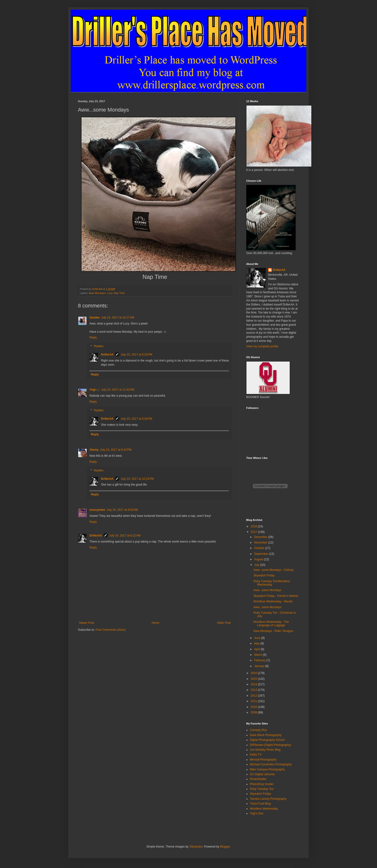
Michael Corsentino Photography (271, 764)
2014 (254, 684)
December (261, 537)
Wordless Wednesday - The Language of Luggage (271, 624)
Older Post (224, 623)
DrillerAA (107, 355)
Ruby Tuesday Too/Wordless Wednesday (272, 583)
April (257, 649)
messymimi (97, 510)
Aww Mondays (97, 293)
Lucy (110, 293)
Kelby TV (256, 755)
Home (156, 623)
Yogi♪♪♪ (95, 390)
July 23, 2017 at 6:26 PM (136, 419)
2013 (254, 690)
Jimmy (94, 450)
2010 (254, 707)
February (260, 660)
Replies (99, 346)
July (257, 565)
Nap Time (119, 293)
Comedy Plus (258, 730)
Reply (93, 337)
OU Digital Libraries (262, 774)
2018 (254, 526)
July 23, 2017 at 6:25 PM (136, 355)
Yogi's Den (257, 813)
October (260, 548)
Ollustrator (196, 847)
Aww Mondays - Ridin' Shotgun (273, 631)
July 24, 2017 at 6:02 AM (122, 510)
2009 (254, 712)
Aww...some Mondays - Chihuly (273, 570)
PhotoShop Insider (262, 784)
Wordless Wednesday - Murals (273, 601)
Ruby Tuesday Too (262, 789)
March (259, 655)
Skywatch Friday (264, 575)
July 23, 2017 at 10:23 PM (137, 479)
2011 (254, 701)
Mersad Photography (263, 760)
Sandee (95, 318)
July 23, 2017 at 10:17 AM (118, 318)
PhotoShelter (258, 779)
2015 (254, 679)
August (259, 559)
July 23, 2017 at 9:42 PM (116, 450)
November (261, 543)
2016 (254, 673)
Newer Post (87, 623)
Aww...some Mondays (267, 590)
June (258, 638)
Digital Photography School (267, 740)
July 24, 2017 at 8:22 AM (125, 536)
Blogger (225, 847)
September (262, 554)
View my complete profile (262, 346)
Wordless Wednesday (264, 809)
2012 (254, 696)
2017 (254, 532)
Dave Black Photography (266, 735)
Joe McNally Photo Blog (265, 750)
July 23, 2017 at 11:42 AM (118, 390)
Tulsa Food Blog (260, 804)
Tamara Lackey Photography (268, 799)
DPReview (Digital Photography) (270, 745)
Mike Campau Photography (267, 769)
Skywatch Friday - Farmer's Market (276, 596)
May (257, 643)
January (260, 666)
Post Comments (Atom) (110, 630)
